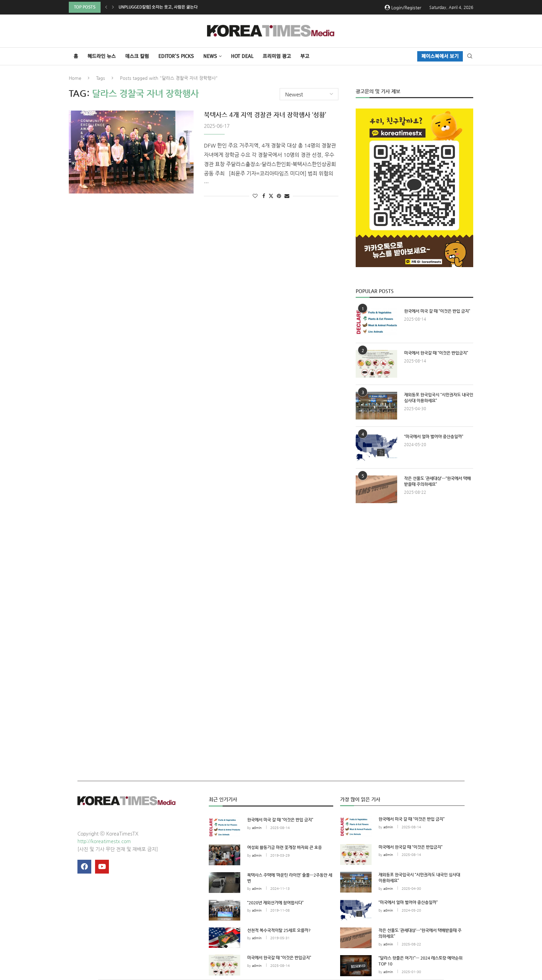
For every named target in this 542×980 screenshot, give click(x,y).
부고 (305, 56)
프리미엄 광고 (277, 56)
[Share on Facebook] (264, 196)
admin (257, 828)
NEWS (210, 56)
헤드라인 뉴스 (102, 56)
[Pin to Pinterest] (279, 196)
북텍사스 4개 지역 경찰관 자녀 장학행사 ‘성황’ (265, 115)
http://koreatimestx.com (104, 841)
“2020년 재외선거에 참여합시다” (275, 903)
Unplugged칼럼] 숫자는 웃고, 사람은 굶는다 (158, 7)
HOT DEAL (242, 56)
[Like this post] (255, 196)
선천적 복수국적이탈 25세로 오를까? (279, 930)
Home (75, 78)
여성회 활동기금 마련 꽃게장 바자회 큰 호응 (284, 847)
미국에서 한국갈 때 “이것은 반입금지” (436, 353)
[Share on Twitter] (271, 196)
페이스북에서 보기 (440, 56)
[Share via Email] (287, 196)
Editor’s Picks (176, 56)
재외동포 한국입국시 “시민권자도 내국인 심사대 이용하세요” (439, 398)
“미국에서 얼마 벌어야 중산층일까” (434, 436)
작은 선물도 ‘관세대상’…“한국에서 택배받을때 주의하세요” (437, 481)
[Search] (470, 56)
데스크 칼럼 (137, 56)
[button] (106, 7)
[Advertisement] (414, 572)
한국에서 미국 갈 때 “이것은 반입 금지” (437, 311)
